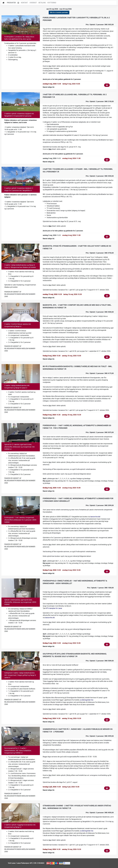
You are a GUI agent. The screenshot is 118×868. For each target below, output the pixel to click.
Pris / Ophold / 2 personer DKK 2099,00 (100, 505)
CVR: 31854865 (39, 863)
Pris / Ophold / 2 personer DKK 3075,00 (100, 432)
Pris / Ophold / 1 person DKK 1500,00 (100, 588)
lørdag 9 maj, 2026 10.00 (71, 84)
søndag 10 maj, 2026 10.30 (71, 415)
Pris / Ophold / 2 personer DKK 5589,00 (100, 661)
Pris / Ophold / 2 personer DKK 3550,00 (100, 176)
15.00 (52, 356)
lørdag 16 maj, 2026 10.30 (73, 294)
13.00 (52, 84)
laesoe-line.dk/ (95, 517)
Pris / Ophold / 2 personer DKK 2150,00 (100, 101)
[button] (4, 25)
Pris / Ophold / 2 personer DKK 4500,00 (100, 312)
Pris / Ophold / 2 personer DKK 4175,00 (100, 373)
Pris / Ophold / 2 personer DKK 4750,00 (100, 253)
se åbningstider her (87, 700)
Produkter (11, 3)
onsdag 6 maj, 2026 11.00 (71, 158)
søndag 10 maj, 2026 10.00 (71, 356)
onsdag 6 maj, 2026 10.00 (71, 488)
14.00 (52, 488)
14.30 (52, 294)
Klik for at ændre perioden (59, 12)
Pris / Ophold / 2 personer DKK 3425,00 (100, 25)
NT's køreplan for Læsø (54, 608)
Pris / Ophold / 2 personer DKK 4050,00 (100, 813)
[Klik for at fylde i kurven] (107, 85)
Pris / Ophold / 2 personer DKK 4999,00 (100, 736)
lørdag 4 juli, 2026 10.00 (71, 787)
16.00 (52, 158)
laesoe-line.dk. (50, 618)
